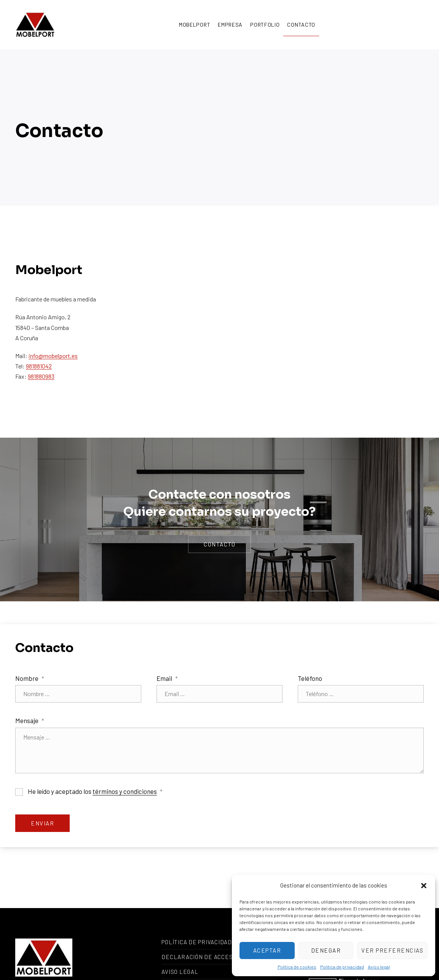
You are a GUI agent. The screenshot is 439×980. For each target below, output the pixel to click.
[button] (424, 886)
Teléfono (310, 678)
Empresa (230, 25)
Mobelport (195, 25)
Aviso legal (379, 967)
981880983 (41, 376)
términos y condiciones (125, 791)
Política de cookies (297, 967)
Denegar (326, 950)
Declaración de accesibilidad (210, 957)
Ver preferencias (392, 950)
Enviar (42, 823)
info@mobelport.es (53, 356)
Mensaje (30, 720)
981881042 (39, 366)
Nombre (30, 678)
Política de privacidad (342, 967)
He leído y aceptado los (89, 792)
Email (167, 678)
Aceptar (267, 950)
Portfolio (265, 25)
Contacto (301, 25)
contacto (219, 544)
